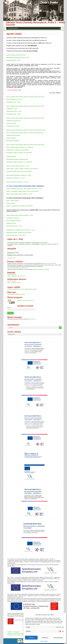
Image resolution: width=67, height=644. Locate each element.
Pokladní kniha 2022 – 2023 (14, 111)
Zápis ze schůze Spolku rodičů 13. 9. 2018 (18, 166)
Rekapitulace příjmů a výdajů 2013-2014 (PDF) (19, 233)
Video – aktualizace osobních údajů (16, 276)
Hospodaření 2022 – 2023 (13, 114)
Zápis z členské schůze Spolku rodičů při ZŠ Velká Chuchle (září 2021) (25, 133)
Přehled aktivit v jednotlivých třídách (16, 294)
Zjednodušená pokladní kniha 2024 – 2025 (18, 58)
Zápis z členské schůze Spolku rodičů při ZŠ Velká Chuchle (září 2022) (25, 118)
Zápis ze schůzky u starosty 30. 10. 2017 (17, 182)
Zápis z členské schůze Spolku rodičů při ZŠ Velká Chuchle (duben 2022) (26, 130)
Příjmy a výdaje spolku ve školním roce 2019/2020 (20, 147)
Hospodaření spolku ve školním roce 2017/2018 (19, 171)
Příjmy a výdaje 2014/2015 (13, 221)
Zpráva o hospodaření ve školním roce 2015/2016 (20, 206)
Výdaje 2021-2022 (11, 123)
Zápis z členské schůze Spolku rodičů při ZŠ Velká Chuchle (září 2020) (25, 145)
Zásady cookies (44, 641)
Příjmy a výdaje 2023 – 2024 (14, 99)
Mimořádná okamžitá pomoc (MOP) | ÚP (17, 268)
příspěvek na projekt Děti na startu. (41, 269)
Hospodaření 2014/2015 (13, 218)
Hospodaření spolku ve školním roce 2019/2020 (19, 153)
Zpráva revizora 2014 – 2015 (14, 226)
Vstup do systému (12, 274)
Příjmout (31, 638)
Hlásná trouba (32, 319)
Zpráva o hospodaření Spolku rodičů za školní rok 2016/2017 (23, 191)
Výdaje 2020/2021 (11, 138)
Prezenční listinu (11, 203)
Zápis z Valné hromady (12, 201)
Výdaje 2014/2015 (11, 223)
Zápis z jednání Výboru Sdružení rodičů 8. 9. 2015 (20, 215)
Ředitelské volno (13, 253)
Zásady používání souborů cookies (16, 635)
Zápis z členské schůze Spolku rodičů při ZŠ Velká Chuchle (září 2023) (25, 106)
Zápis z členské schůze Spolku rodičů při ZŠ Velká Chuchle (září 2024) (25, 97)
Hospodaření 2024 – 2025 (13, 60)
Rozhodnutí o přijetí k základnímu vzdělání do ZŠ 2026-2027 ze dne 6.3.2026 (27, 243)
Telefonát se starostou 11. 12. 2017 (16, 178)
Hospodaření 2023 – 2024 (13, 102)
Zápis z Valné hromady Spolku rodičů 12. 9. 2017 (19, 194)
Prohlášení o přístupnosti (13, 632)
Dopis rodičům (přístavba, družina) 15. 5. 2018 (19, 175)
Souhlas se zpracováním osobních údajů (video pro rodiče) (22, 289)
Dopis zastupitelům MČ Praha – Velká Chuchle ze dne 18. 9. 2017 (24, 189)
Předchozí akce (11, 258)
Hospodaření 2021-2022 (13, 126)
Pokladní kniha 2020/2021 (13, 135)
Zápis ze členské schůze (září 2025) (16, 55)
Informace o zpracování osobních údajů (17, 633)
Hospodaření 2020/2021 (13, 141)
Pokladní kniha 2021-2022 (13, 121)
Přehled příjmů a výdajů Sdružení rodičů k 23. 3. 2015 (21, 230)
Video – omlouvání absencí (14, 283)
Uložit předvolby (58, 638)
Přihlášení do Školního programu (25, 300)
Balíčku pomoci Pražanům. (50, 263)
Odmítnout (45, 638)
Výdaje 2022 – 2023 (12, 109)
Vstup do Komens (12, 281)
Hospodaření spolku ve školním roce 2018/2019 (19, 162)
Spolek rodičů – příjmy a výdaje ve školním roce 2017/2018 (22, 169)
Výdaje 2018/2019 (11, 157)
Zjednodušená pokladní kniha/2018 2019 (17, 159)
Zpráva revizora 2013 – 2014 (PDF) (16, 235)
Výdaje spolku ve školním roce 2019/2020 (17, 150)
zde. (18, 211)
